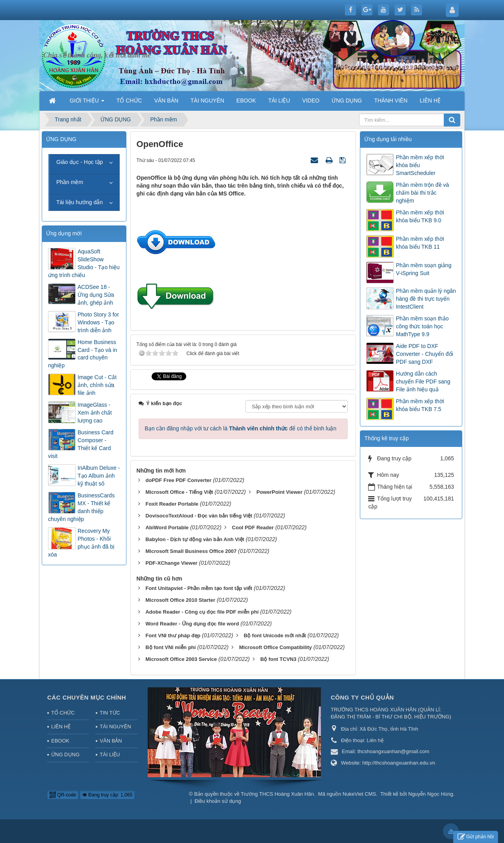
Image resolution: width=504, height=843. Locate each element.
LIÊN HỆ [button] (430, 100)
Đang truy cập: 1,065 (107, 795)
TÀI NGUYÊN (115, 727)
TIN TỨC (110, 713)
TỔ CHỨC (63, 713)
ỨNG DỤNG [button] (347, 100)
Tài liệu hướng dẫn (80, 202)
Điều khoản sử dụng (218, 801)
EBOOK (60, 741)
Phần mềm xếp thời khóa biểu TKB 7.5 (420, 405)
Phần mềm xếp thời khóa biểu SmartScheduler (420, 165)
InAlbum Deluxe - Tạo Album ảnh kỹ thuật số (99, 476)
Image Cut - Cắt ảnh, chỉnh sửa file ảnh (97, 385)
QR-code (63, 795)
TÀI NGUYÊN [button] (208, 100)
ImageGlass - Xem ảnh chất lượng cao (95, 413)
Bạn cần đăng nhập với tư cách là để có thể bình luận (241, 428)
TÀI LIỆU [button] (279, 100)
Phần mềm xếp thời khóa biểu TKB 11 (420, 243)
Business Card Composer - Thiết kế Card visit (81, 444)
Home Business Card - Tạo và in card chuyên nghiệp (82, 354)
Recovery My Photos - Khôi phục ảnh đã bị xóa (81, 543)
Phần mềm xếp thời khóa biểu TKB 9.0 (420, 216)
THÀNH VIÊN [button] (391, 100)
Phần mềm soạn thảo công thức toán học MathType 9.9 (422, 326)
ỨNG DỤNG (65, 755)
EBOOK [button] (246, 100)
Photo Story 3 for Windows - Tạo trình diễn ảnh (98, 322)
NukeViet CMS (359, 794)
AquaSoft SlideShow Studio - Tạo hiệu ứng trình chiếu (84, 263)
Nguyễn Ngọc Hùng (431, 794)
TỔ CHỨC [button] (129, 100)
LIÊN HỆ (61, 727)
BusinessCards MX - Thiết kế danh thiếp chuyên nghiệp (81, 507)
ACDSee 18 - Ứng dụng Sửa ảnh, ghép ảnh (96, 295)
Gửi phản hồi (476, 837)
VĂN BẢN (111, 741)
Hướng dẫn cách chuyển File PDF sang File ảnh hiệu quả (423, 381)
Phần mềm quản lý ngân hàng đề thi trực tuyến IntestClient (426, 299)
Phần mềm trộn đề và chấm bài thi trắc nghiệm (422, 193)
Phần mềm (70, 182)
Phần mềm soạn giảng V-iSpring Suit (423, 269)
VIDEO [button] (311, 100)
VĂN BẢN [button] (166, 100)
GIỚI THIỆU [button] (87, 103)
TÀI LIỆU (110, 755)
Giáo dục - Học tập (80, 162)
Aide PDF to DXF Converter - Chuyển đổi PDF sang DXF (424, 354)
